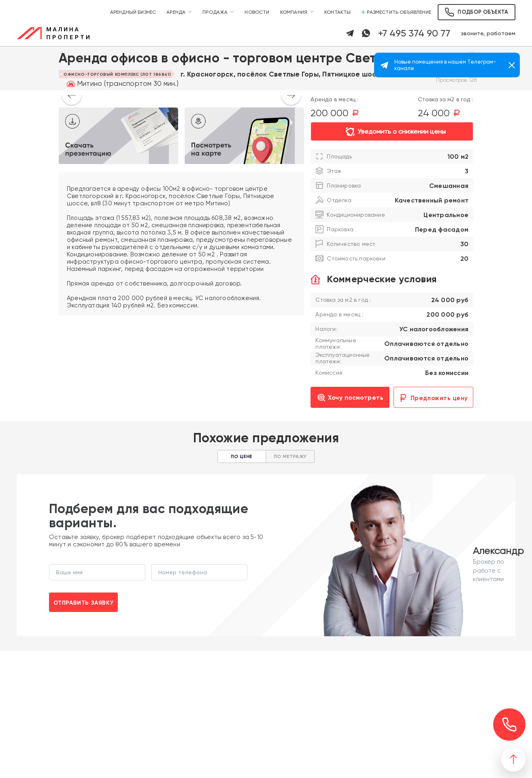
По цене (242, 456)
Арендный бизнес (133, 12)
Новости (257, 12)
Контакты (337, 12)
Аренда (176, 12)
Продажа (215, 12)
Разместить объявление (396, 12)
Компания (294, 12)
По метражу (290, 456)
